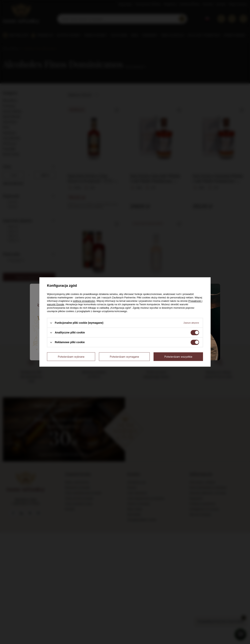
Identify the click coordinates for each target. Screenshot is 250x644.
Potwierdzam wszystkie (178, 357)
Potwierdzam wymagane (124, 357)
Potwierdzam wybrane (71, 357)
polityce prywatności (84, 301)
